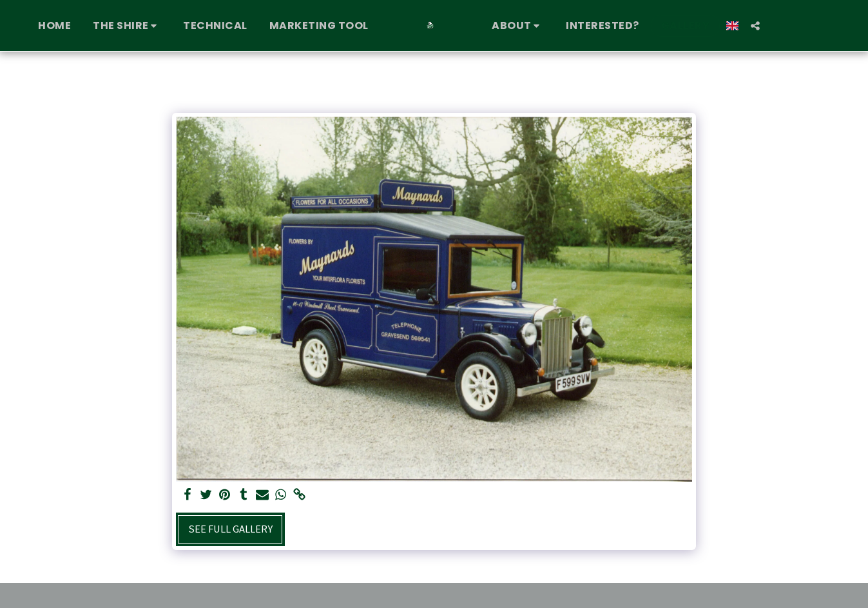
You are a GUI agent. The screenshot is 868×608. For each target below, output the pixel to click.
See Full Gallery (230, 529)
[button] (127, 26)
